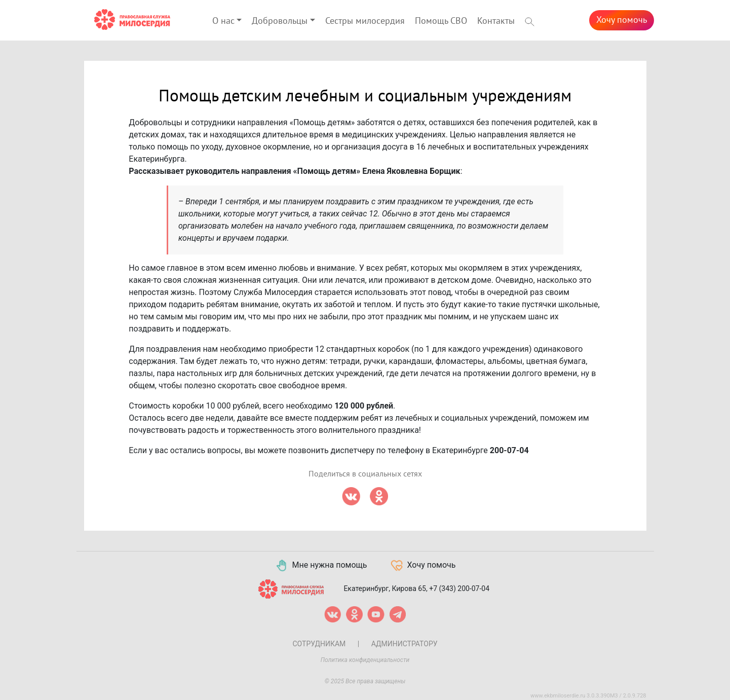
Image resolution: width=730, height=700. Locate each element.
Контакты (496, 21)
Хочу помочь (622, 20)
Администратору (405, 644)
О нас (223, 21)
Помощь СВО (441, 21)
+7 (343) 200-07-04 (459, 588)
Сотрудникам (319, 644)
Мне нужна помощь (321, 566)
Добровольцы (280, 21)
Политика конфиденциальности (365, 660)
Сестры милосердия (365, 21)
